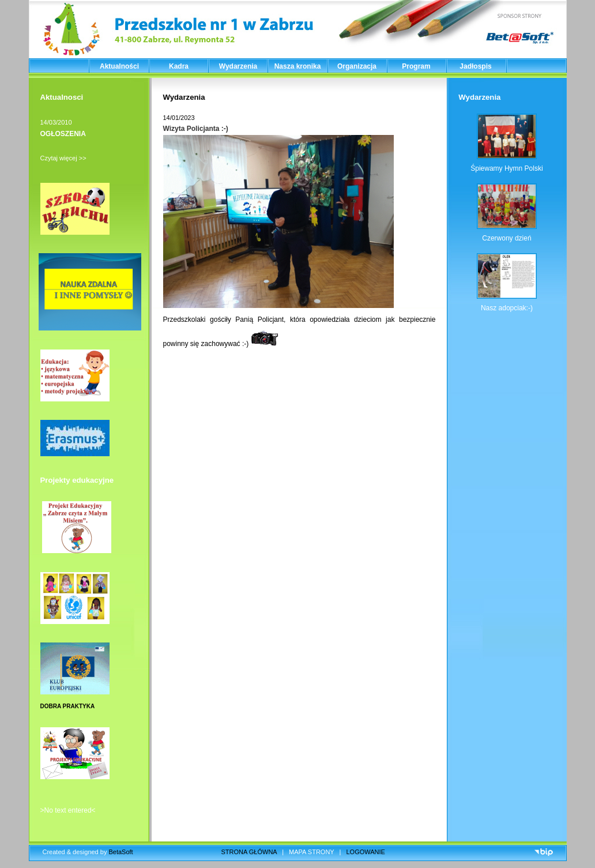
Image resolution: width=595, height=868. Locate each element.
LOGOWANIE (366, 852)
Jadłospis (475, 66)
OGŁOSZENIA (63, 134)
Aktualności (119, 66)
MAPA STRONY (311, 852)
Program (416, 66)
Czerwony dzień (506, 238)
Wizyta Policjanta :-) (196, 129)
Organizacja (357, 66)
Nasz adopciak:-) (507, 308)
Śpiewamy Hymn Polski (506, 168)
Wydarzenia (238, 66)
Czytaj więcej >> (63, 158)
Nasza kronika (298, 66)
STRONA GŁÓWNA (249, 852)
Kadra (179, 66)
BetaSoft (120, 852)
